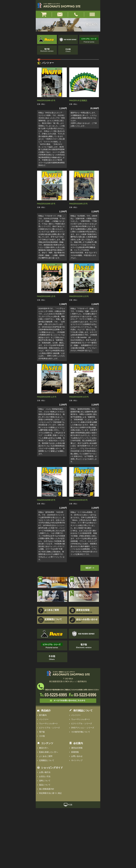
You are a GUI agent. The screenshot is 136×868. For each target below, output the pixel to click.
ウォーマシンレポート (49, 723)
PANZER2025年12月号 (79, 296)
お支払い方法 (45, 776)
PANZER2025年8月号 (78, 500)
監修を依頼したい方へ (49, 752)
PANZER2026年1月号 (46, 296)
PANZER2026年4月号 (46, 100)
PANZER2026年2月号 (78, 204)
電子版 (42, 732)
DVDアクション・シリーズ (83, 728)
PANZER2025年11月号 (47, 397)
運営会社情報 (77, 748)
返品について (45, 785)
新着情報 (75, 752)
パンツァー (44, 719)
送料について (45, 781)
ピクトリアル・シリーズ (49, 728)
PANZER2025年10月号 (79, 397)
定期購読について (47, 760)
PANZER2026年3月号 (46, 204)
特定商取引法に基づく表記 (50, 793)
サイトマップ (77, 760)
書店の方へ (44, 748)
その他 (42, 736)
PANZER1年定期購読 (78, 100)
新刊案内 (43, 715)
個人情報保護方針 (47, 789)
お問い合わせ (77, 756)
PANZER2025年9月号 (46, 500)
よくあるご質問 (46, 756)
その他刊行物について (81, 732)
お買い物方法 (45, 772)
